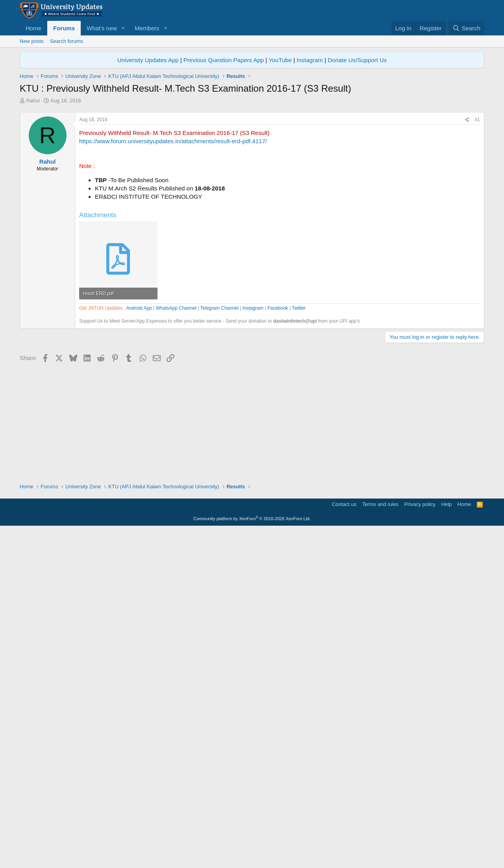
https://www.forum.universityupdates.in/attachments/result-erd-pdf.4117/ (173, 251)
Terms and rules (380, 843)
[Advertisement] (252, 163)
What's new (102, 28)
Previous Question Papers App (224, 60)
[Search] (466, 28)
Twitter (299, 532)
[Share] (467, 230)
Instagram (310, 60)
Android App (139, 532)
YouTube (280, 60)
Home (33, 28)
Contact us (344, 843)
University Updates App (148, 60)
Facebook (278, 532)
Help (447, 843)
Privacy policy (420, 843)
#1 (477, 230)
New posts (32, 41)
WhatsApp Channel (176, 532)
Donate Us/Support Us (357, 60)
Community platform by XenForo (252, 857)
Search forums (67, 41)
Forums (64, 28)
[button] (123, 28)
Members (147, 28)
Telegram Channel (220, 532)
